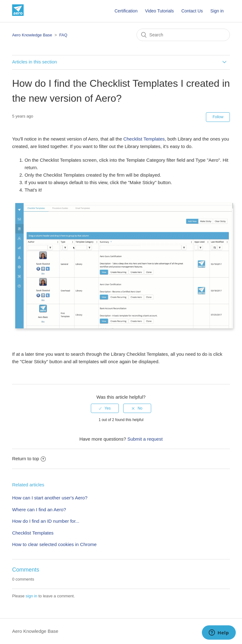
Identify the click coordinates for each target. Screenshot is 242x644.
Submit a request (145, 439)
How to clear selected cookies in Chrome (54, 544)
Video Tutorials (159, 11)
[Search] (183, 35)
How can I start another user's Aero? (50, 498)
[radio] (105, 408)
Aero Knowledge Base (32, 35)
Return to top (29, 459)
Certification (126, 11)
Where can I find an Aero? (39, 510)
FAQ (63, 35)
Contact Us (192, 11)
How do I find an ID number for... (46, 521)
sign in (31, 596)
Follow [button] (218, 117)
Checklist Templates (144, 139)
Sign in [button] (217, 11)
